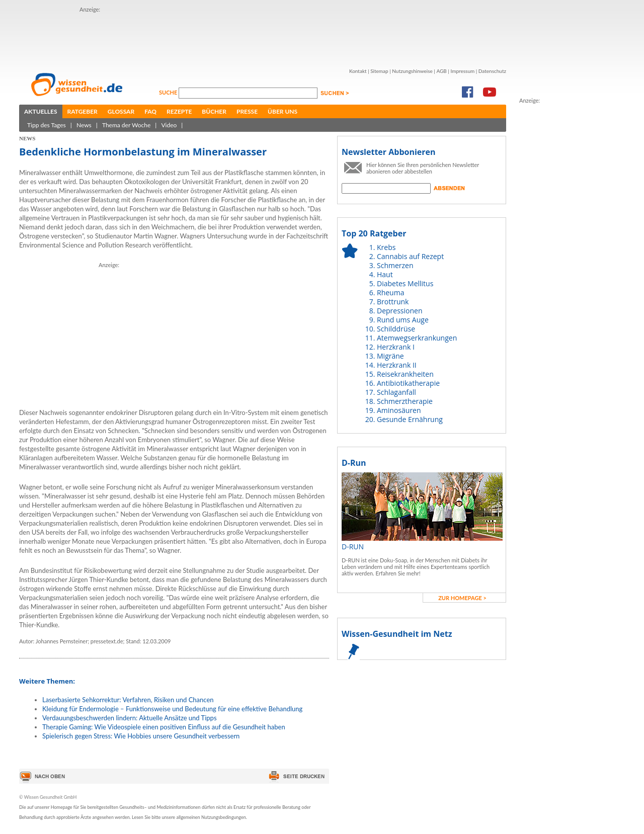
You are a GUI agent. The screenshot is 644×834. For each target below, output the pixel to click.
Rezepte (179, 111)
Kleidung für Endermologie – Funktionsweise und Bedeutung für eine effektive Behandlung (172, 709)
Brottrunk (393, 302)
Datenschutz (492, 71)
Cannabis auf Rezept (410, 256)
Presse (247, 111)
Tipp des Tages (47, 125)
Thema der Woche (126, 125)
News (84, 125)
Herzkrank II (397, 365)
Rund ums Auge (403, 320)
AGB (441, 71)
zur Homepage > (462, 598)
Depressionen (400, 311)
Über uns (283, 111)
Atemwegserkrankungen (417, 338)
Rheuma (390, 293)
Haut (385, 274)
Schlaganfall (396, 392)
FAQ (150, 111)
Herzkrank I (396, 347)
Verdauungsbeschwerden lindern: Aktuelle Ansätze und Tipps (130, 718)
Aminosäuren (399, 410)
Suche (169, 92)
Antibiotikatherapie (408, 383)
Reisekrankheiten (405, 374)
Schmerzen (395, 265)
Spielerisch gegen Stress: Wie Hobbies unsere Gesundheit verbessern (141, 736)
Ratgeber (83, 111)
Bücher (214, 111)
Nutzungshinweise (412, 71)
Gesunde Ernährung (410, 419)
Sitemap (379, 71)
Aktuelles (41, 111)
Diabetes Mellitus (405, 283)
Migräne (390, 356)
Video (169, 125)
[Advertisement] (559, 256)
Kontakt (358, 71)
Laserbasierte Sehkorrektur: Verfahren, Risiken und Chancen (128, 700)
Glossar (121, 111)
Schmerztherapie (405, 401)
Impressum (462, 71)
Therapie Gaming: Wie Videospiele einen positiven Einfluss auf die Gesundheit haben (164, 727)
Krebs (386, 247)
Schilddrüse (396, 329)
